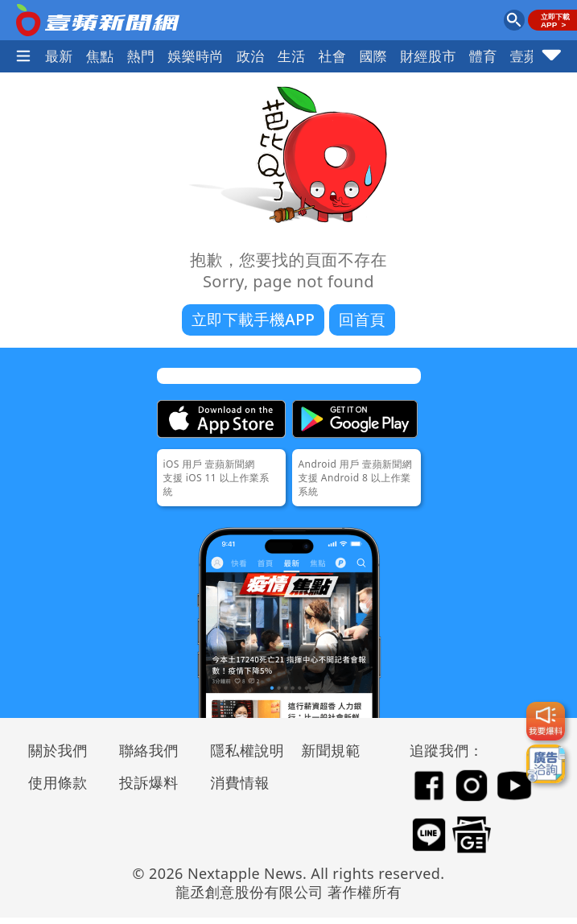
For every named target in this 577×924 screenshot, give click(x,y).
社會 (333, 56)
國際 (373, 56)
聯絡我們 (149, 750)
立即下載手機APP (253, 320)
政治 (251, 56)
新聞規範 (331, 750)
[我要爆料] (546, 721)
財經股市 (428, 56)
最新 (59, 56)
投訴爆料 (149, 782)
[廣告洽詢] (546, 764)
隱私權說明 (241, 750)
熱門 (141, 56)
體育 (483, 56)
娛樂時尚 (196, 56)
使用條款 (58, 782)
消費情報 (240, 782)
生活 (292, 56)
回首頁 (362, 320)
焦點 (100, 56)
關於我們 (58, 750)
